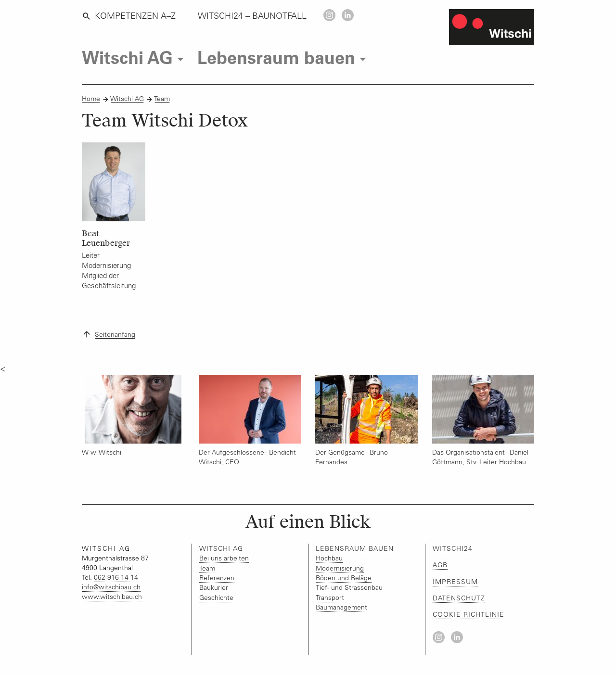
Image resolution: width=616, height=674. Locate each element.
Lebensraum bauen (355, 548)
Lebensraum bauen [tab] (284, 58)
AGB (440, 565)
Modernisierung (340, 568)
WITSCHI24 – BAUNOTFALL (252, 16)
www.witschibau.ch (112, 597)
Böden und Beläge (344, 578)
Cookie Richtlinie (468, 614)
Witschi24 (453, 548)
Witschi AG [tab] (135, 58)
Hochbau (329, 558)
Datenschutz (459, 598)
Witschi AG (127, 99)
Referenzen (217, 578)
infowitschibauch (111, 587)
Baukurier (214, 587)
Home (91, 99)
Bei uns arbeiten (224, 558)
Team (162, 99)
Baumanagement (341, 607)
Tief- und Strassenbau (349, 587)
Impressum (455, 582)
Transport (330, 598)
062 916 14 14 (116, 577)
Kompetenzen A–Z (129, 16)
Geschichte (216, 598)
